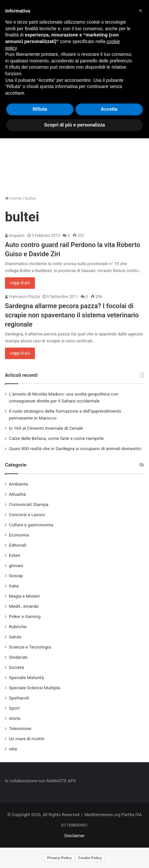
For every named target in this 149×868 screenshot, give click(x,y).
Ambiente (18, 484)
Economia (19, 535)
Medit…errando (24, 606)
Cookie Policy (90, 858)
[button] (140, 11)
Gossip (16, 576)
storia (15, 718)
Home (13, 198)
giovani (16, 565)
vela (13, 749)
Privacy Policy (60, 858)
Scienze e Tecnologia (30, 647)
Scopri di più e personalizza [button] (74, 125)
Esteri (15, 555)
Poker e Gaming (25, 616)
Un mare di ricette (27, 739)
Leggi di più (20, 283)
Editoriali (18, 545)
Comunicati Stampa (29, 504)
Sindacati (18, 657)
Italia (14, 586)
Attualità (17, 494)
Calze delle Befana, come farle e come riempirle (56, 438)
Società (16, 667)
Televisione (20, 728)
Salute (15, 637)
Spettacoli (19, 698)
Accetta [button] (109, 109)
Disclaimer (74, 836)
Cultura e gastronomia (31, 525)
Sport (14, 708)
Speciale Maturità (26, 677)
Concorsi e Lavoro (27, 514)
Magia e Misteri (24, 596)
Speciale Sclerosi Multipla (35, 688)
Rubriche (18, 627)
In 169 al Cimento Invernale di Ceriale (46, 428)
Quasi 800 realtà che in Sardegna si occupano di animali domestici (75, 448)
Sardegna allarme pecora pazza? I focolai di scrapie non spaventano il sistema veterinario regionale (72, 315)
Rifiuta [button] (40, 109)
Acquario (15, 236)
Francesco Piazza (22, 297)
